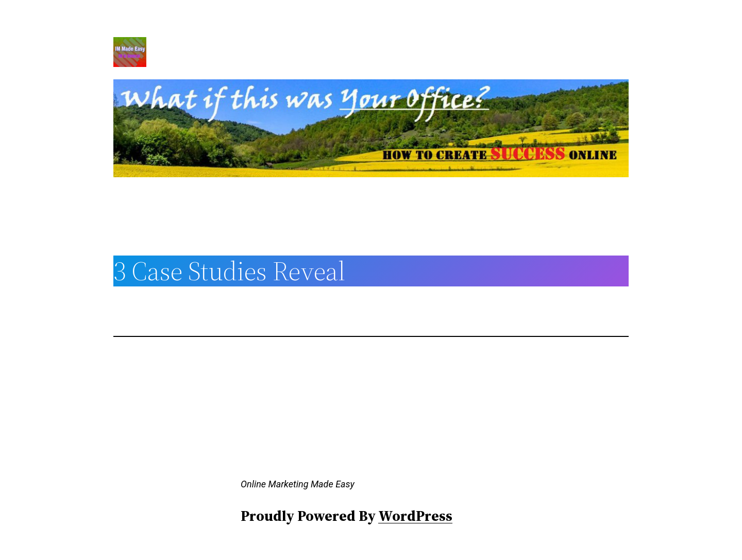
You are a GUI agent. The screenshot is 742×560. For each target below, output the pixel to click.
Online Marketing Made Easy (298, 484)
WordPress (415, 516)
